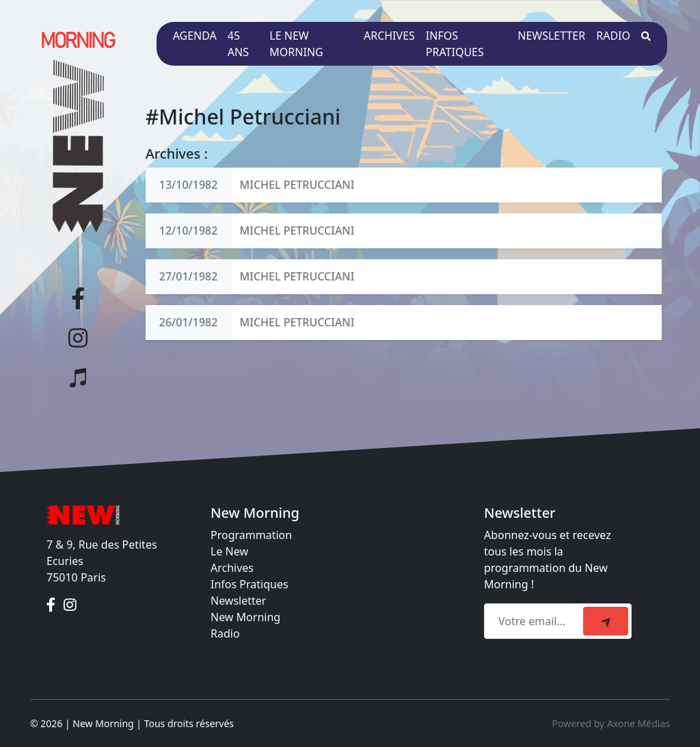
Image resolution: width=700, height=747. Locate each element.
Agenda (195, 36)
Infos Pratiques (250, 584)
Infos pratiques (455, 44)
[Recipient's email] (536, 621)
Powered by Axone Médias (611, 723)
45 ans (238, 44)
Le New (229, 551)
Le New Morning (296, 44)
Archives (389, 36)
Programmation (251, 535)
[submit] (606, 621)
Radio (613, 36)
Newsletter (551, 36)
